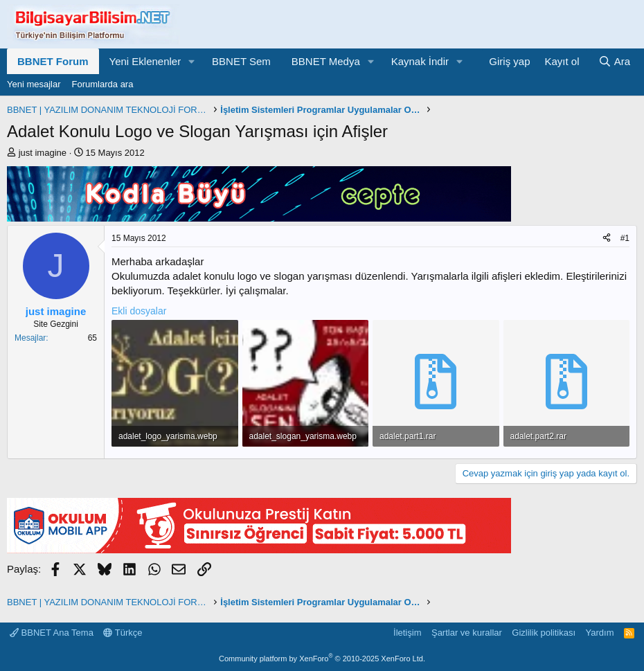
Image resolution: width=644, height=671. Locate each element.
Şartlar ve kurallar (467, 633)
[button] (192, 61)
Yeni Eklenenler (145, 61)
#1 (625, 238)
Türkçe (123, 633)
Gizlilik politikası (544, 633)
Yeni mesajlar (34, 84)
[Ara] (614, 61)
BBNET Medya (326, 61)
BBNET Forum (53, 61)
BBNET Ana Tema (52, 633)
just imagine (43, 153)
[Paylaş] (607, 239)
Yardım (600, 633)
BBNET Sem (241, 61)
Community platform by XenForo (322, 659)
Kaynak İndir (420, 61)
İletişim (407, 633)
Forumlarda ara (103, 84)
